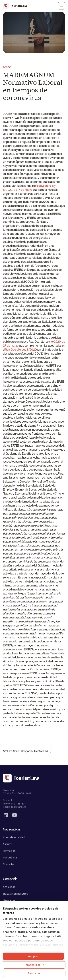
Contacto (8, 864)
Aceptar (33, 956)
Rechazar (34, 973)
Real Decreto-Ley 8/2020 (21, 350)
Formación (9, 851)
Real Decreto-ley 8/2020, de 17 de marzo (29, 188)
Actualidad (9, 887)
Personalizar (34, 965)
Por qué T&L (10, 857)
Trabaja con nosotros (15, 894)
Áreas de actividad (14, 837)
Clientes (8, 844)
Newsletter (9, 900)
